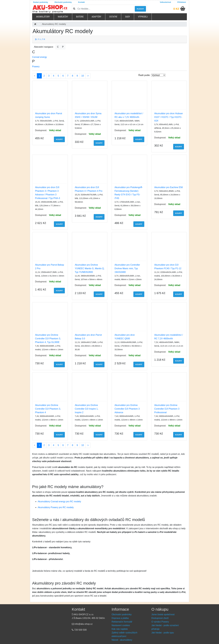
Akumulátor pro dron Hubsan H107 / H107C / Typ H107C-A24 (169, 117)
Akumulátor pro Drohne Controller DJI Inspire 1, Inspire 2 (87, 409)
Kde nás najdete (120, 629)
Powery (36, 67)
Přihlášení (182, 2)
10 (83, 76)
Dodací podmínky (41, 2)
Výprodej (143, 17)
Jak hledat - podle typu (163, 633)
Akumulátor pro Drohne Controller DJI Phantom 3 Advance (127, 409)
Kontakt (81, 2)
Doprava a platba (120, 618)
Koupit (59, 139)
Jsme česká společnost (163, 614)
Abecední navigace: (44, 47)
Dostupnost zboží (160, 618)
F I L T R (40, 39)
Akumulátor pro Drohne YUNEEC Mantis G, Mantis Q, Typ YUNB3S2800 (90, 268)
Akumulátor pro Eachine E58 (169, 187)
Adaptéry (96, 17)
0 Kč (176, 9)
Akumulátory (43, 17)
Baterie (80, 17)
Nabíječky (63, 17)
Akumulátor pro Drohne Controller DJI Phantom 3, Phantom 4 (48, 409)
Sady (128, 17)
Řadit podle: (144, 75)
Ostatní (113, 17)
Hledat (140, 9)
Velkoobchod (165, 2)
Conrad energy (40, 57)
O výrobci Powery (160, 622)
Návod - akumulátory (122, 640)
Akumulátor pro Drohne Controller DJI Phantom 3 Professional (167, 409)
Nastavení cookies (121, 625)
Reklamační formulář (122, 622)
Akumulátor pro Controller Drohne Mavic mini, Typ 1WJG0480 (127, 268)
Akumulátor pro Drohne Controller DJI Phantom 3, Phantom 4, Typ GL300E (48, 339)
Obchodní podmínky (63, 2)
